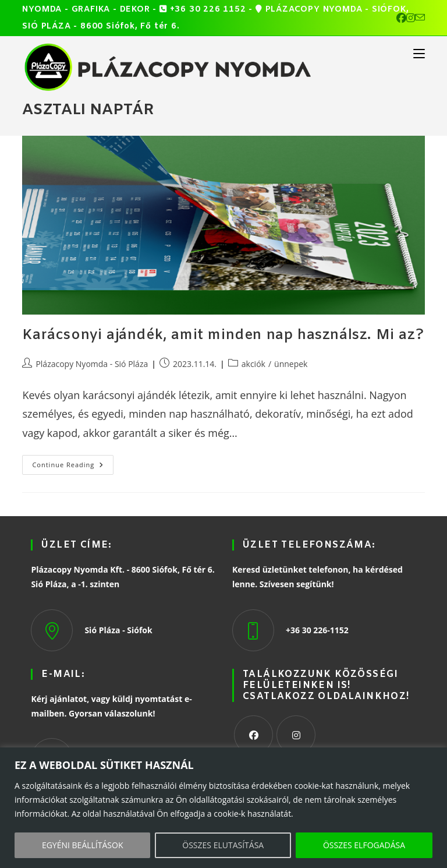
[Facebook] (253, 735)
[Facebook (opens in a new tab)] (401, 18)
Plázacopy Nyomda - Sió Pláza (92, 364)
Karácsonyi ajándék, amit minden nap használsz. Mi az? (223, 336)
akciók (253, 364)
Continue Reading (73, 462)
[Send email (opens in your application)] (420, 18)
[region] (223, 808)
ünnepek (291, 364)
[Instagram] (296, 735)
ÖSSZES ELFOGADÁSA (364, 845)
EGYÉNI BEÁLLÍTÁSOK (83, 845)
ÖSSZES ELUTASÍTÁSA (223, 845)
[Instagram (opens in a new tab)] (411, 18)
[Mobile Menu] (419, 53)
